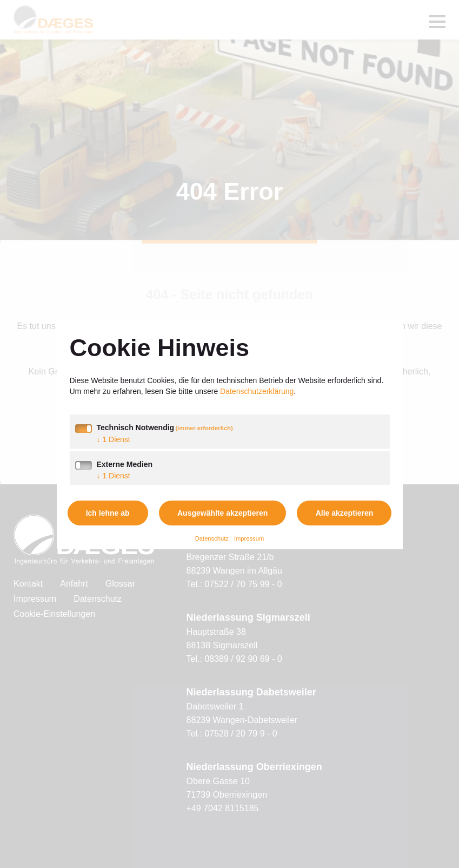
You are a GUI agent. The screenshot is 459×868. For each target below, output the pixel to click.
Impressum (249, 538)
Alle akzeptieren (345, 513)
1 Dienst (114, 439)
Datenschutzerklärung (257, 391)
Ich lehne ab (108, 513)
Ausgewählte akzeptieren (222, 513)
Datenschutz (212, 538)
